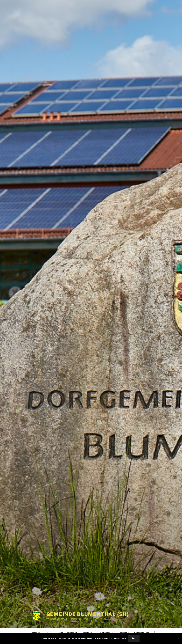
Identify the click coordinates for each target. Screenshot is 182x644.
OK (134, 638)
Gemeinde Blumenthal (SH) (88, 614)
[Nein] (179, 638)
